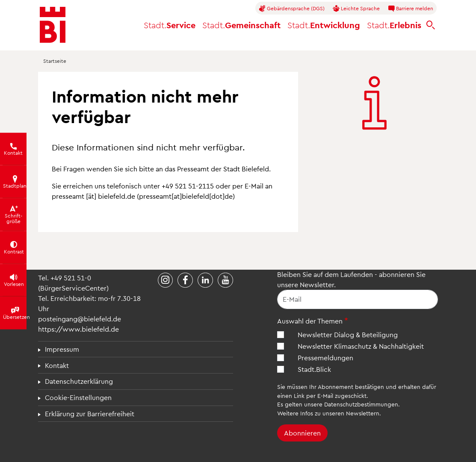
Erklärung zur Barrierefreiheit (90, 413)
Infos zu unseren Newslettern (340, 413)
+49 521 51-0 (71, 278)
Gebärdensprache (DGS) (292, 9)
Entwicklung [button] (324, 25)
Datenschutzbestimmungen (361, 404)
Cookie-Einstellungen (78, 397)
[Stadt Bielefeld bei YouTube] (225, 280)
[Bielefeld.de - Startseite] (53, 25)
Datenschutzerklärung (79, 381)
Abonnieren (302, 433)
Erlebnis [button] (394, 25)
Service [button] (170, 25)
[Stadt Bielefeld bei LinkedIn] (205, 280)
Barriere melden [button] (411, 9)
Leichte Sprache (356, 9)
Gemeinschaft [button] (241, 25)
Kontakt (57, 365)
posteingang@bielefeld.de (80, 319)
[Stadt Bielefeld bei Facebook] (185, 280)
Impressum (62, 349)
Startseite (55, 61)
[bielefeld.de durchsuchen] (431, 25)
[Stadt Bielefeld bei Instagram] (166, 280)
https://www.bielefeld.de (78, 329)
